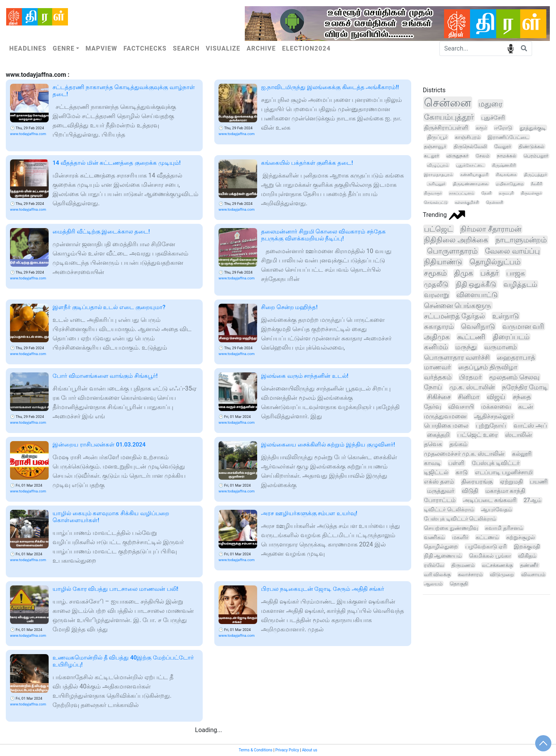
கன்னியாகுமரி (474, 175)
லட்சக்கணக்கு (497, 565)
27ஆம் (532, 500)
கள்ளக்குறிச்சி (467, 202)
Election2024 (307, 48)
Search (186, 48)
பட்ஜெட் (438, 229)
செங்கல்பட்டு (436, 202)
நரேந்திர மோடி (525, 387)
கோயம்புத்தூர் (449, 117)
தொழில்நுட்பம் (495, 262)
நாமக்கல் (507, 156)
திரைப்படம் (511, 337)
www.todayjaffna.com (28, 134)
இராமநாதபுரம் (438, 175)
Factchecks (145, 48)
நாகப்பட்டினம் (462, 193)
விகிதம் (527, 556)
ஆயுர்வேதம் (497, 509)
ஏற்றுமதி (511, 482)
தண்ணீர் (529, 565)
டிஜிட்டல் (436, 472)
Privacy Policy (287, 750)
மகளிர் (460, 537)
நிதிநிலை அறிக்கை (456, 240)
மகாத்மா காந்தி (505, 491)
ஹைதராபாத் (516, 357)
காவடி (432, 463)
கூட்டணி (471, 337)
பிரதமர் (470, 377)
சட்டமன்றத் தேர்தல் (454, 316)
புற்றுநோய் (491, 425)
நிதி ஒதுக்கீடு (476, 284)
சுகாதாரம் (439, 326)
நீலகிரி (537, 184)
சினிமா (469, 397)
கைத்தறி (438, 435)
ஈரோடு (503, 128)
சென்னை (448, 103)
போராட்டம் (440, 500)
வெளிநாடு (478, 326)
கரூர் (481, 128)
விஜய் (496, 397)
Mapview (101, 48)
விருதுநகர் (457, 156)
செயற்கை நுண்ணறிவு (451, 528)
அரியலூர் (436, 184)
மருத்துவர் (441, 491)
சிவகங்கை (506, 175)
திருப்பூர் (437, 137)
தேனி (486, 193)
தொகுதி (459, 584)
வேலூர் (503, 146)
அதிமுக (437, 337)
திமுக (464, 273)
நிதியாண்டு (443, 262)
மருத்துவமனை (445, 416)
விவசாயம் (533, 574)
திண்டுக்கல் (531, 146)
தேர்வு (432, 407)
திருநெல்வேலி (470, 146)
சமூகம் (435, 273)
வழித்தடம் (520, 284)
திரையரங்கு (477, 482)
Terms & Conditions (255, 750)
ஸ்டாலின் (519, 435)
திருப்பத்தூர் (536, 175)
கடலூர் (431, 156)
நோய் (433, 387)
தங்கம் (459, 444)
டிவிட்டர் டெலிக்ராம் (449, 510)
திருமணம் (463, 565)
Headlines (28, 48)
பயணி (539, 482)
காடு (462, 472)
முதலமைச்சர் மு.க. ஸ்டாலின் (464, 454)
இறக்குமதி (527, 546)
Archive (261, 48)
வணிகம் (434, 537)
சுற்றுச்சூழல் (521, 537)
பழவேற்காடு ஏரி (486, 546)
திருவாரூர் (433, 193)
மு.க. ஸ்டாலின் (472, 387)
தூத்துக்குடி (533, 128)
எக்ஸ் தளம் (439, 482)
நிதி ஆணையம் (443, 556)
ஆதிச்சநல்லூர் (494, 416)
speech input (511, 48)
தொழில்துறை (441, 546)
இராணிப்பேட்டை (508, 137)
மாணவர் (437, 367)
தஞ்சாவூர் (435, 146)
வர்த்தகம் (438, 377)
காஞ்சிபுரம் (468, 137)
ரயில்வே (434, 565)
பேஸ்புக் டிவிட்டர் (496, 463)
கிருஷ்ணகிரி (504, 165)
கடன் (526, 407)
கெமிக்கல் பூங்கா (490, 556)
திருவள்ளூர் (531, 193)
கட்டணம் (487, 537)
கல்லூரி (522, 454)
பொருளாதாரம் (452, 251)
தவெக (433, 444)
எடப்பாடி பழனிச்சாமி (504, 472)
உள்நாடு (506, 316)
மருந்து (466, 347)
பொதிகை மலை (446, 425)
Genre (64, 48)
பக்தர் (490, 273)
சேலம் (483, 156)
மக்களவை (496, 407)
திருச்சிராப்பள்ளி (446, 128)
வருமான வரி (523, 326)
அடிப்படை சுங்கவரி (490, 500)
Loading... (208, 730)
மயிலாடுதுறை (510, 184)
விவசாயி (461, 407)
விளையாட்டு (477, 295)
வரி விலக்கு (437, 574)
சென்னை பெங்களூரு (458, 305)
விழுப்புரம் (438, 165)
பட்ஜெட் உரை (477, 435)
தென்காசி (495, 202)
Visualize (223, 48)
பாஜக (516, 273)
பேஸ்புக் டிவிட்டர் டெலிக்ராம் (460, 519)
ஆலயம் (433, 584)
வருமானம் (501, 347)
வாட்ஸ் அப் (530, 425)
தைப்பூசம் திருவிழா (488, 367)
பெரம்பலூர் (536, 156)
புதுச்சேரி (493, 118)
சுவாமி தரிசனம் (504, 528)
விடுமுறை (502, 574)
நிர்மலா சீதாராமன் (491, 229)
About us (310, 750)
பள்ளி (456, 463)
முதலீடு (436, 284)
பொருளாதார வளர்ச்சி (457, 357)
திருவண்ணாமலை (471, 184)
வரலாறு (436, 295)
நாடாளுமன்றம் (521, 240)
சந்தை (522, 397)
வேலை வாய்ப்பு (512, 251)
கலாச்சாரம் (470, 574)
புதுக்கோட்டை (470, 165)
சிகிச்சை (439, 397)
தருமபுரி (506, 193)
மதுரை (490, 104)
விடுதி (470, 491)
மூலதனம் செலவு (514, 377)
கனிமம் (436, 347)
